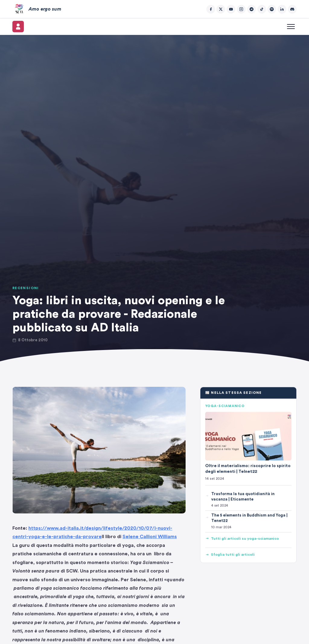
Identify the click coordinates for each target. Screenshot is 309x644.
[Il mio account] (18, 27)
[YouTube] (231, 9)
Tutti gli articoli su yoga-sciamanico (242, 539)
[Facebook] (211, 9)
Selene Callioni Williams (150, 538)
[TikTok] (262, 9)
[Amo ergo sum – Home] (37, 9)
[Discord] (292, 9)
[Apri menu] (291, 27)
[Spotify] (272, 9)
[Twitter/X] (221, 9)
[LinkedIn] (282, 9)
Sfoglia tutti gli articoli (230, 555)
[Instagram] (241, 9)
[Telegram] (252, 9)
